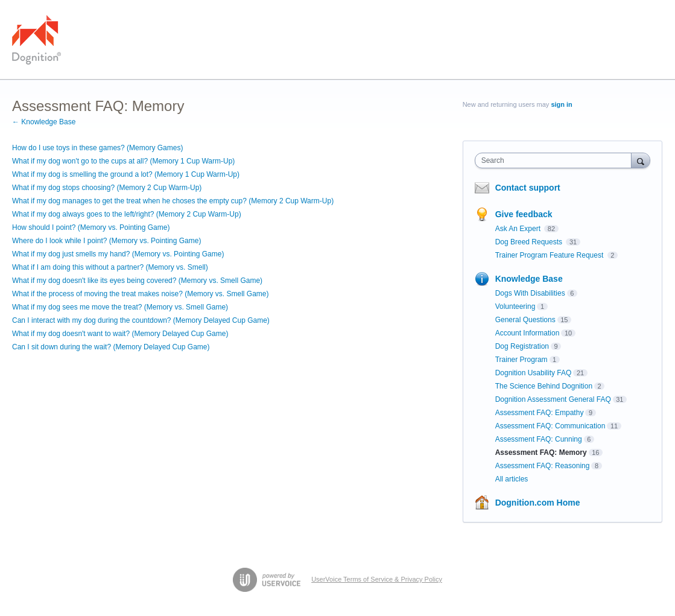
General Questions (525, 320)
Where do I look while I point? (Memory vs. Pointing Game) (106, 241)
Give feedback (524, 214)
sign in (561, 104)
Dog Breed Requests (530, 242)
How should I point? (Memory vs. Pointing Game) (91, 227)
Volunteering (515, 306)
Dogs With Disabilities (530, 293)
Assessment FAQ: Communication (550, 426)
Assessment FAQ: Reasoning (543, 466)
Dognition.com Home (538, 503)
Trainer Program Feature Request (550, 255)
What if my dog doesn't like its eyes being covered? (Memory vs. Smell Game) (137, 281)
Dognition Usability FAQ (534, 373)
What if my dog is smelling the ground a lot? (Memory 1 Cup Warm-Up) (126, 174)
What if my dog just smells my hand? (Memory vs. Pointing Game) (118, 254)
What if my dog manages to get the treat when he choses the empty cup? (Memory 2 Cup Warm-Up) (173, 201)
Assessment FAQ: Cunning (539, 439)
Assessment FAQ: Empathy (540, 413)
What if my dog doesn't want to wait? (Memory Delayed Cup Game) (120, 334)
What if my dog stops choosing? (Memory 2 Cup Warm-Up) (107, 188)
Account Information (528, 333)
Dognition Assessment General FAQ (553, 399)
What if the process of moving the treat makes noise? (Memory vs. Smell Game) (140, 294)
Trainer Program (521, 360)
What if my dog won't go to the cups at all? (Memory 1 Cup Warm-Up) (123, 161)
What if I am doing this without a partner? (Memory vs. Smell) (110, 267)
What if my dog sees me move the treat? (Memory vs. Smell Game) (120, 307)
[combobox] (556, 160)
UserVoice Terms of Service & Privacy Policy (377, 579)
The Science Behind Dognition (544, 386)
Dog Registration (522, 346)
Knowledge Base (529, 279)
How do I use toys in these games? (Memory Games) (97, 148)
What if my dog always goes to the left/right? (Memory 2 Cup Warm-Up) (127, 214)
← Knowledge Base (44, 122)
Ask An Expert (519, 229)
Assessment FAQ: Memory (541, 452)
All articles (512, 479)
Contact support (528, 188)
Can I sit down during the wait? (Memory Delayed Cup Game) (111, 347)
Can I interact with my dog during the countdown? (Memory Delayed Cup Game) (141, 320)
